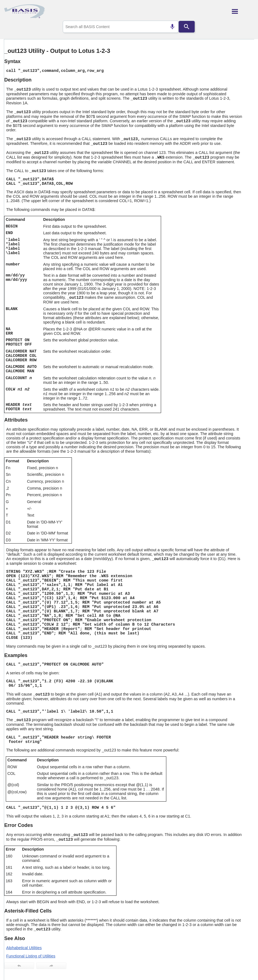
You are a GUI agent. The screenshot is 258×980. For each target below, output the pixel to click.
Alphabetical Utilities (24, 948)
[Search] (187, 27)
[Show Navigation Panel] (243, 11)
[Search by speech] (172, 27)
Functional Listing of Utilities (31, 956)
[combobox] (121, 27)
